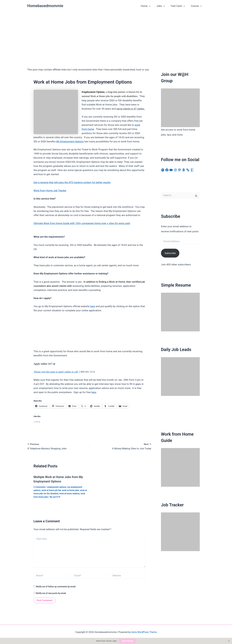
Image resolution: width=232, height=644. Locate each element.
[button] (152, 6)
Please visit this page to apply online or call (56, 372)
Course (197, 6)
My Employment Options (70, 141)
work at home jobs (71, 490)
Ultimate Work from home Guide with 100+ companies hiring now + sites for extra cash (82, 223)
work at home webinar (69, 493)
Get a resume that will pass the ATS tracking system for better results (72, 182)
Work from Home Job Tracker (50, 190)
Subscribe (170, 253)
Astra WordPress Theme (144, 632)
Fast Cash (179, 6)
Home (149, 6)
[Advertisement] (116, 34)
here (93, 306)
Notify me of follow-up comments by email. (56, 586)
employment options (57, 487)
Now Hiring (128, 641)
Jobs (163, 6)
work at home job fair (51, 490)
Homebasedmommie (45, 6)
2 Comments (40, 487)
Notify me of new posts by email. (51, 593)
